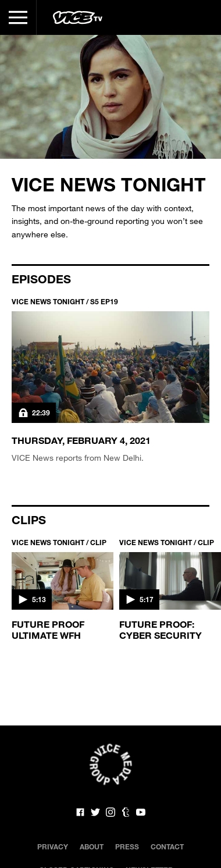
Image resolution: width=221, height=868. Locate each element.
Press (127, 846)
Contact (167, 846)
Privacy (53, 846)
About (92, 846)
